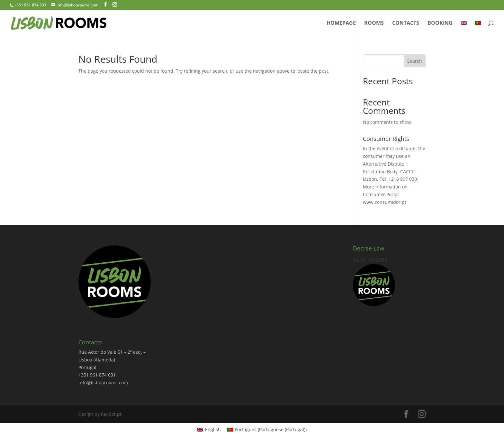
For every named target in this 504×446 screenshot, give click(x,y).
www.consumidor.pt (385, 202)
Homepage (341, 23)
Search (415, 61)
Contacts (406, 23)
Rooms (374, 23)
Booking (440, 23)
